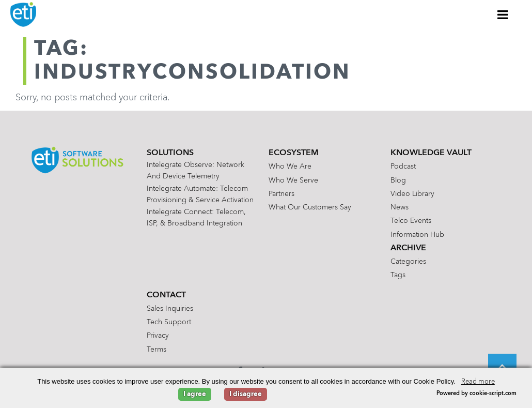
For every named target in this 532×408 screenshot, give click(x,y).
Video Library (412, 194)
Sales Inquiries (170, 309)
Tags (398, 275)
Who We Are (290, 167)
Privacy (158, 336)
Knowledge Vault (431, 153)
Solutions (170, 153)
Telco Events (411, 221)
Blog (398, 180)
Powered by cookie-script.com (476, 394)
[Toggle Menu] (503, 14)
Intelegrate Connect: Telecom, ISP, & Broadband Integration (196, 218)
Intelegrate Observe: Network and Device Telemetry (195, 171)
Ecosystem (294, 153)
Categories (408, 262)
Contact (166, 295)
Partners (281, 194)
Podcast (403, 167)
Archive (408, 248)
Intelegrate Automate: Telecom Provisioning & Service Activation (200, 194)
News (400, 207)
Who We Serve (293, 180)
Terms (157, 350)
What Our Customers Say (310, 207)
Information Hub (417, 235)
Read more (478, 382)
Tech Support (169, 322)
